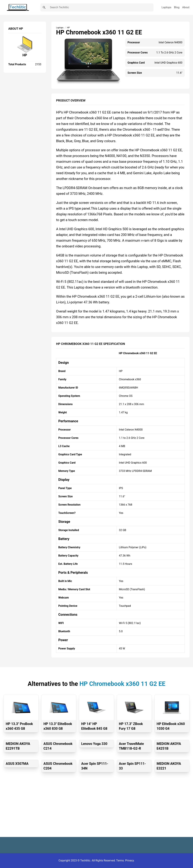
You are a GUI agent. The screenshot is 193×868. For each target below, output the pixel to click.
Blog (177, 7)
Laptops (166, 7)
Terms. (121, 860)
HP (25, 55)
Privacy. (130, 860)
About (186, 7)
